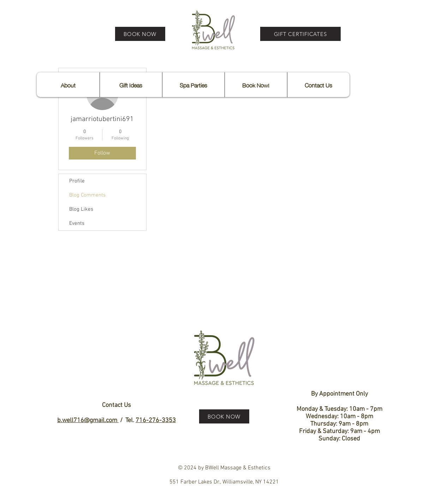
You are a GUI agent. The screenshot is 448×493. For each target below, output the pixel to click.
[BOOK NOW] (140, 34)
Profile (77, 181)
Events (77, 223)
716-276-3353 (156, 420)
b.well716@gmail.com (88, 420)
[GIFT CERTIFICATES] (300, 34)
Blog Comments (87, 195)
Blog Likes (81, 209)
